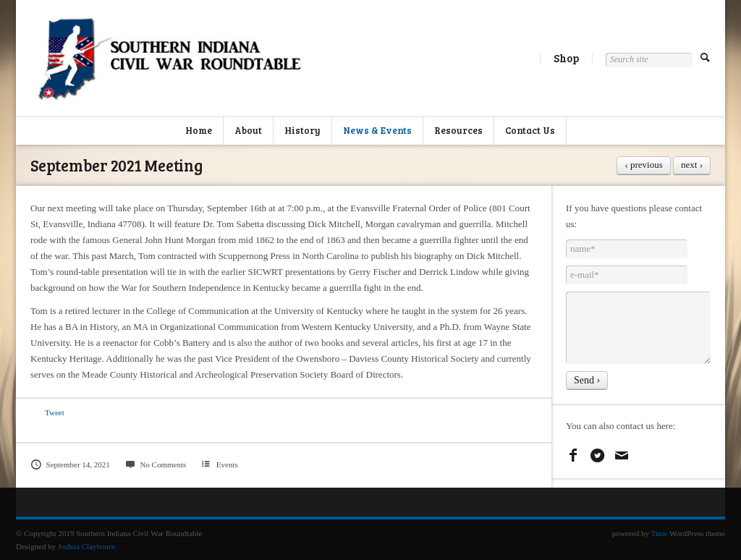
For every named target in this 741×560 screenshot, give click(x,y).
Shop (566, 58)
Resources (458, 130)
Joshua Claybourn (86, 546)
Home (199, 130)
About (248, 130)
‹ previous (643, 165)
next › (692, 165)
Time (660, 533)
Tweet (55, 412)
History (302, 130)
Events (227, 464)
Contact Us (530, 130)
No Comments (155, 464)
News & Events (377, 130)
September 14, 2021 (70, 464)
